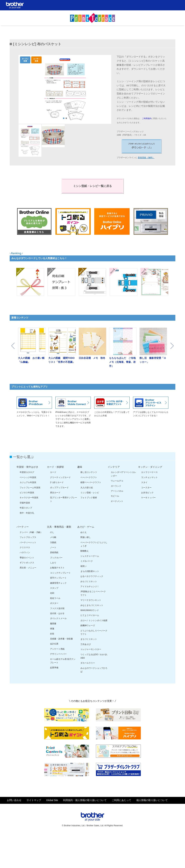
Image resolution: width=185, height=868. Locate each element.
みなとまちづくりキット (92, 605)
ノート (53, 547)
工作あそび (86, 644)
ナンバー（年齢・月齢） (31, 532)
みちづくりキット (89, 581)
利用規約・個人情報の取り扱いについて (85, 800)
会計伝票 (54, 644)
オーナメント (117, 501)
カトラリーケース (149, 472)
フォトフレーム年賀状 (30, 488)
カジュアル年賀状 (28, 482)
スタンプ (54, 588)
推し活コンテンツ (89, 472)
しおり (53, 563)
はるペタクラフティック (92, 576)
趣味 (80, 467)
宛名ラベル (55, 598)
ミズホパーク (87, 561)
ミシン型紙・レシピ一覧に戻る (92, 186)
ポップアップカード (59, 488)
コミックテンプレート (60, 573)
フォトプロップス (28, 537)
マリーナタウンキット (91, 600)
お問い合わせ (14, 800)
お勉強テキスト (57, 568)
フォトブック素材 (89, 498)
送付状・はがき (57, 613)
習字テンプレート (58, 578)
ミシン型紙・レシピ (90, 493)
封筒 (52, 634)
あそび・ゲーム (86, 527)
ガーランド (116, 486)
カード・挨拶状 (55, 467)
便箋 (52, 629)
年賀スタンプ (26, 508)
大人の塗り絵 (87, 488)
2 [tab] (66, 118)
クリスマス (25, 547)
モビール (115, 496)
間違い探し (86, 537)
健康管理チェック (58, 583)
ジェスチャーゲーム (90, 556)
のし (52, 532)
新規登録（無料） (146, 158)
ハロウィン (25, 552)
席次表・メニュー (28, 568)
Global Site (52, 800)
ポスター (54, 603)
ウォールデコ (117, 481)
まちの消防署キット (90, 571)
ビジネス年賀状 (27, 493)
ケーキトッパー (148, 498)
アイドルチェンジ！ (90, 586)
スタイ (144, 482)
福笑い (84, 566)
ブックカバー (56, 558)
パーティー (23, 527)
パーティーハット (28, 542)
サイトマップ (34, 800)
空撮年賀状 (25, 503)
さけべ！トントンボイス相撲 (94, 620)
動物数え (85, 551)
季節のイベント (27, 558)
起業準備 (54, 668)
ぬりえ (84, 532)
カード (53, 472)
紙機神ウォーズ (88, 625)
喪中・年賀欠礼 (27, 513)
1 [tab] (64, 118)
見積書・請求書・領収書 (61, 639)
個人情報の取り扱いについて (152, 800)
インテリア (114, 467)
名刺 (52, 593)
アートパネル (117, 491)
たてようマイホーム (90, 615)
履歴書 (53, 624)
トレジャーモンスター (91, 649)
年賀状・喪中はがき (27, 467)
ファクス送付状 (57, 608)
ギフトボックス (27, 563)
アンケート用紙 (57, 649)
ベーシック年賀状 (28, 477)
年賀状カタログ (27, 472)
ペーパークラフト (89, 477)
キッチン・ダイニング (150, 467)
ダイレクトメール (58, 618)
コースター (146, 488)
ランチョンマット (149, 477)
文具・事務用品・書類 (59, 527)
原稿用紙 (54, 552)
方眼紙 (53, 542)
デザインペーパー (58, 654)
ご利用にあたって (121, 800)
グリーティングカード (60, 477)
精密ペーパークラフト (91, 482)
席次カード (55, 493)
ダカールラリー (88, 663)
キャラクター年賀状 (29, 498)
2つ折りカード (57, 482)
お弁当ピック (147, 493)
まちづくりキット (89, 639)
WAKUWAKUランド (90, 610)
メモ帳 (53, 537)
